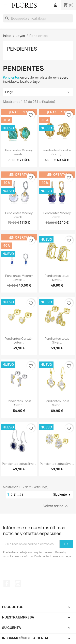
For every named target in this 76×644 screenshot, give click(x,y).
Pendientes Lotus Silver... (57, 278)
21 (21, 495)
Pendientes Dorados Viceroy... (57, 152)
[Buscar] (38, 18)
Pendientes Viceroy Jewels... (19, 152)
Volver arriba (56, 506)
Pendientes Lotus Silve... (19, 464)
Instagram (18, 584)
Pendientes (22, 49)
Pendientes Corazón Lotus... (19, 341)
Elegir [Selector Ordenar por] (38, 92)
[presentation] (37, 570)
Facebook (7, 584)
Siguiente (62, 495)
